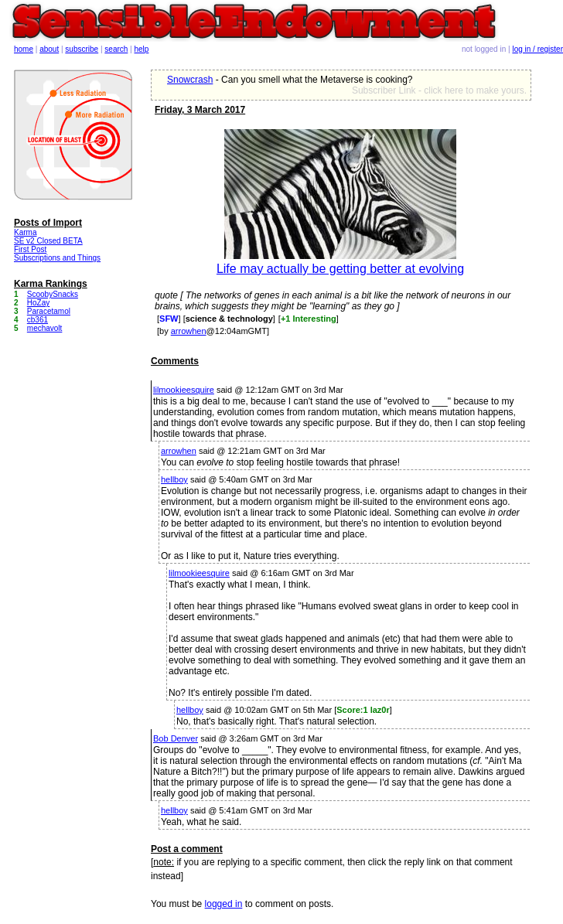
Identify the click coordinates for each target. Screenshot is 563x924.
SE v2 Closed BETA (48, 241)
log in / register (537, 49)
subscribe (82, 49)
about (49, 49)
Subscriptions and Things (57, 258)
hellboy (174, 479)
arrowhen (189, 331)
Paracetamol (49, 311)
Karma (25, 232)
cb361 (38, 320)
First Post (30, 249)
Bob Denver (176, 738)
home (24, 49)
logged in (224, 904)
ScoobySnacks (53, 294)
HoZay (38, 303)
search (116, 49)
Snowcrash (190, 80)
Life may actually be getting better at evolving (340, 269)
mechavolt (45, 328)
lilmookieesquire (184, 390)
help (142, 49)
